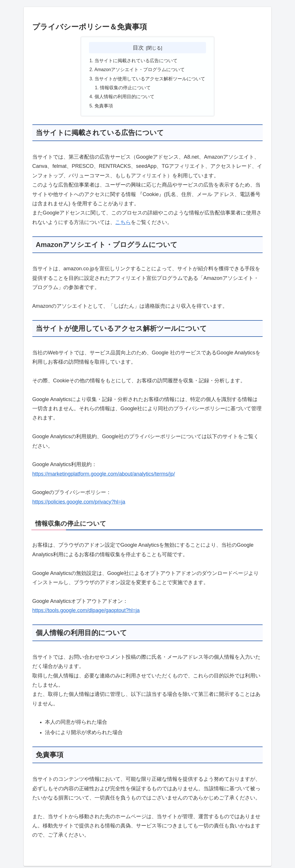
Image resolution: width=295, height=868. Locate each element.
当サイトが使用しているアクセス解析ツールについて (150, 79)
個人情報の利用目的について (124, 98)
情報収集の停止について (126, 89)
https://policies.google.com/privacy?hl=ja (79, 504)
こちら (123, 224)
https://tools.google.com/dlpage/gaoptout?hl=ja (86, 612)
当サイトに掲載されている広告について (136, 61)
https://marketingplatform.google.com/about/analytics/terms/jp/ (104, 476)
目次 (138, 48)
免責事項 (104, 108)
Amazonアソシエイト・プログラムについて (140, 70)
